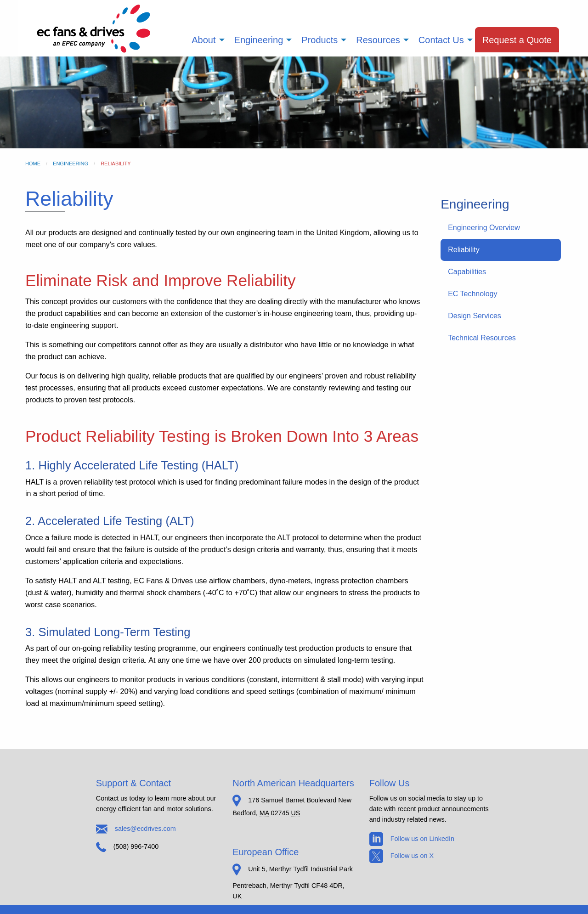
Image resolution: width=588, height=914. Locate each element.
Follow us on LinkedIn (412, 839)
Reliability (464, 250)
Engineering (259, 40)
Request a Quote (517, 40)
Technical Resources (482, 338)
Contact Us (441, 40)
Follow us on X (401, 856)
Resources (378, 40)
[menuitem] (205, 39)
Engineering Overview (484, 228)
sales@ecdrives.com (145, 828)
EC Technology (472, 294)
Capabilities (467, 272)
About (204, 40)
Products (319, 40)
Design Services (475, 316)
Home (33, 164)
